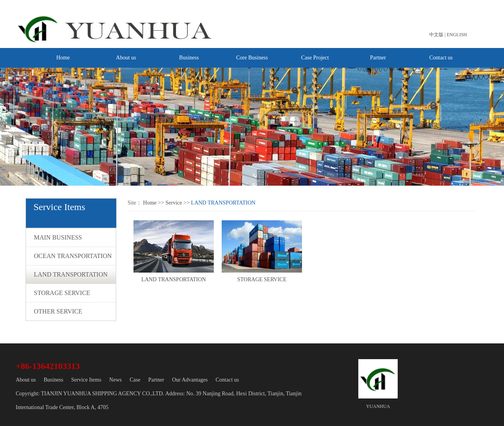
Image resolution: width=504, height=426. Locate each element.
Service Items (86, 380)
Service (174, 203)
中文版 (436, 35)
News (115, 380)
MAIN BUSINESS (58, 237)
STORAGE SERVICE (62, 293)
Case (135, 380)
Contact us (441, 58)
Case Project (315, 58)
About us (126, 58)
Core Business (252, 58)
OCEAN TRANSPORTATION (73, 256)
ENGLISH (457, 35)
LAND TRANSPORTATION (71, 274)
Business (189, 58)
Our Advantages (190, 380)
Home (63, 58)
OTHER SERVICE (58, 311)
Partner (378, 58)
